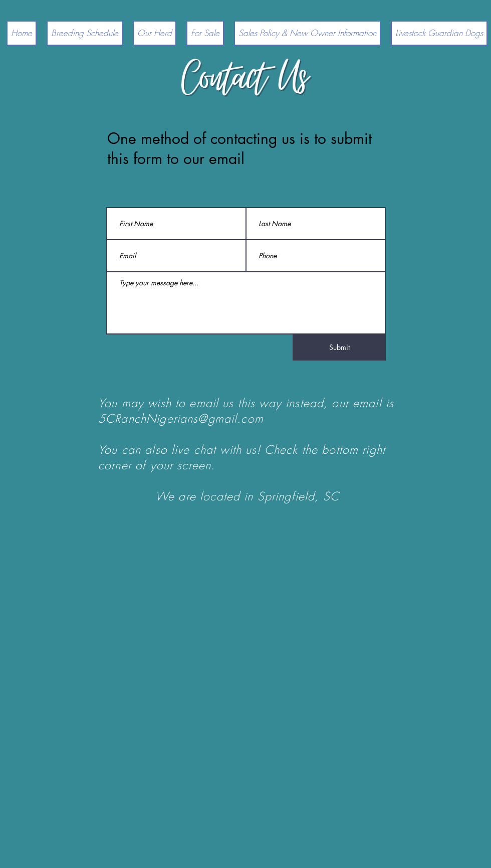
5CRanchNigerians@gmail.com (181, 418)
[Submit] (339, 348)
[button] (155, 33)
